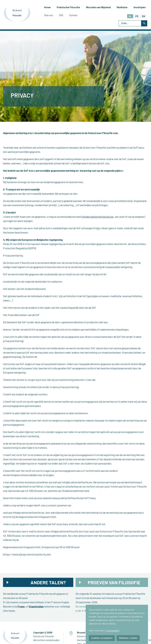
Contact (73, 15)
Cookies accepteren (102, 638)
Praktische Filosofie (68, 7)
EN (143, 16)
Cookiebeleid (113, 630)
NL (130, 16)
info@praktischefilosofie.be (98, 217)
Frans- (22, 606)
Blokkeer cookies (128, 638)
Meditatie (122, 7)
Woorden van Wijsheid (98, 7)
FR (137, 16)
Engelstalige (36, 606)
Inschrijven (140, 7)
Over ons (49, 15)
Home (47, 7)
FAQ (61, 15)
